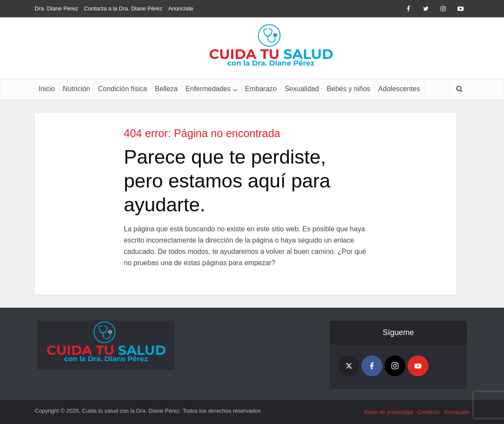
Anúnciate (181, 8)
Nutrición (76, 89)
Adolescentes (399, 89)
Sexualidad (302, 89)
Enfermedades (208, 89)
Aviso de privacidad (389, 412)
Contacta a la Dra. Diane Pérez (123, 8)
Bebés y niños (349, 89)
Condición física (123, 89)
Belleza (166, 89)
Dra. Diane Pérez (56, 8)
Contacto (428, 412)
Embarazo (261, 89)
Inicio (47, 89)
